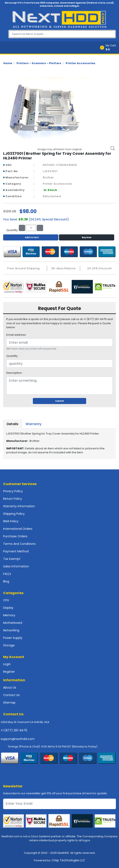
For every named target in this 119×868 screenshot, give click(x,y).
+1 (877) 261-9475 (14, 730)
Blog (6, 581)
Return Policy (13, 499)
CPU (6, 600)
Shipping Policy (14, 514)
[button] (109, 48)
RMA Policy (11, 521)
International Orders (18, 529)
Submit (60, 401)
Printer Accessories (81, 63)
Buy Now (87, 237)
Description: (14, 373)
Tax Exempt (12, 559)
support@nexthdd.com (18, 739)
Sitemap (9, 703)
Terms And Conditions (19, 544)
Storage (9, 645)
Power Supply (13, 638)
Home (8, 63)
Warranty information (19, 506)
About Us (10, 688)
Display (8, 608)
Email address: (16, 335)
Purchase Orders (15, 536)
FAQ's (7, 574)
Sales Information (16, 566)
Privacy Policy (13, 491)
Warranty (33, 424)
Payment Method (16, 551)
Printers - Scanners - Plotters (39, 63)
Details (13, 424)
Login (7, 664)
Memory (9, 615)
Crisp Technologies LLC (68, 860)
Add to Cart (31, 237)
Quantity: (12, 356)
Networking (11, 630)
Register (9, 672)
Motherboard (13, 623)
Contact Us (11, 695)
